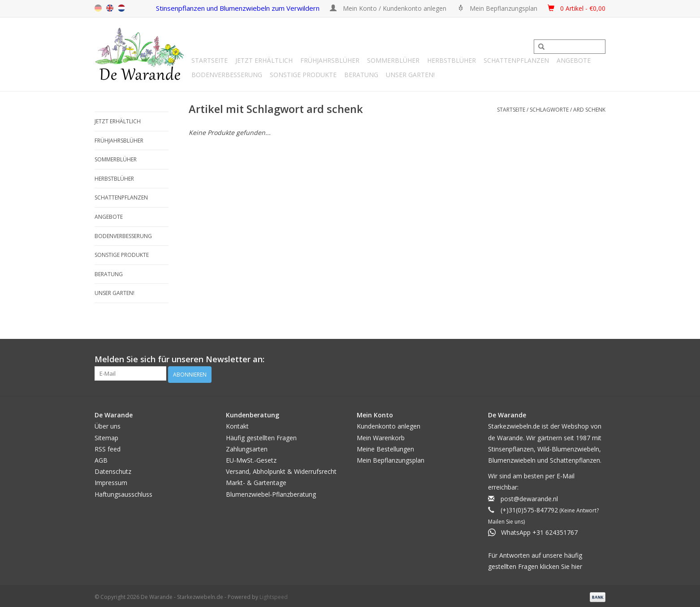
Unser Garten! (410, 75)
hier (577, 564)
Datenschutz (113, 470)
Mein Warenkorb (381, 436)
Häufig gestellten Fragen (261, 436)
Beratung (361, 75)
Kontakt (237, 424)
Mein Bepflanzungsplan (391, 458)
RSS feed (108, 447)
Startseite (210, 60)
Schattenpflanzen (516, 60)
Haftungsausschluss (123, 492)
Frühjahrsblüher (330, 60)
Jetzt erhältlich (264, 60)
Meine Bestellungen (385, 447)
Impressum (111, 481)
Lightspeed (274, 595)
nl (121, 8)
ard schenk (589, 110)
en (110, 8)
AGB (101, 458)
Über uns (108, 424)
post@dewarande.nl (529, 496)
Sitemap (106, 436)
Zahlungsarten (247, 447)
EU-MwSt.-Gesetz (251, 458)
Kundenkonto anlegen (389, 424)
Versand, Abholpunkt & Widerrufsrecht (281, 470)
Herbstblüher (452, 60)
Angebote (574, 60)
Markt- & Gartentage (256, 481)
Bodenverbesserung (227, 75)
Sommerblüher (393, 60)
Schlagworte (549, 110)
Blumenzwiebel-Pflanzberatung (271, 492)
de (98, 8)
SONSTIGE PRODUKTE (303, 75)
